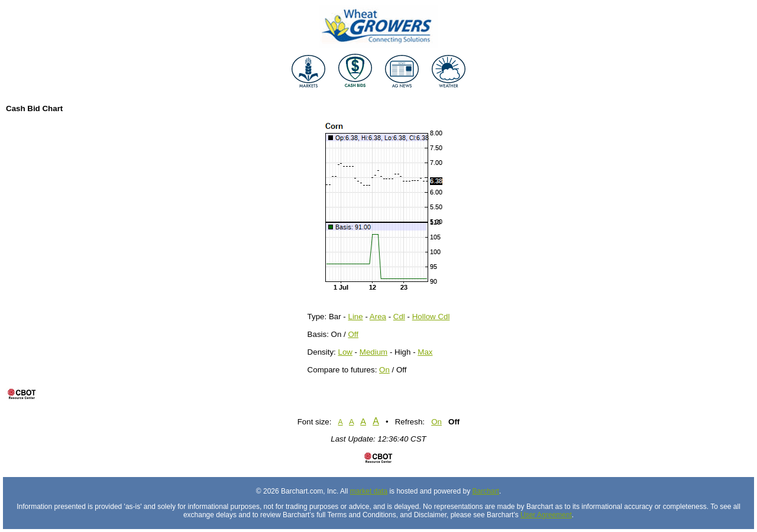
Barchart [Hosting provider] (486, 491)
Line (356, 317)
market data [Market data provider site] (369, 491)
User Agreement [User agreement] (546, 515)
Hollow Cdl (431, 317)
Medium (373, 352)
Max (425, 352)
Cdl (399, 317)
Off (354, 334)
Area (378, 317)
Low (345, 352)
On (384, 370)
